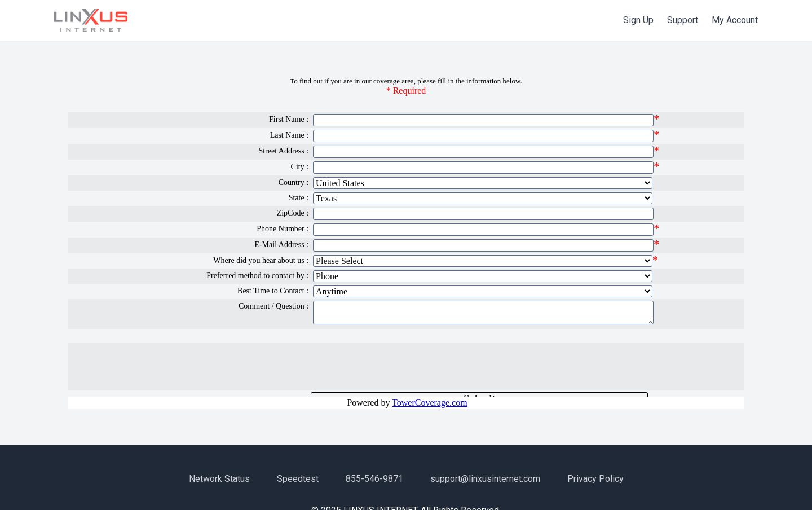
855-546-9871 (374, 479)
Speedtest (298, 479)
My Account (735, 20)
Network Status (219, 479)
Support (683, 20)
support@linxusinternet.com (485, 479)
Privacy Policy (595, 479)
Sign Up (638, 20)
